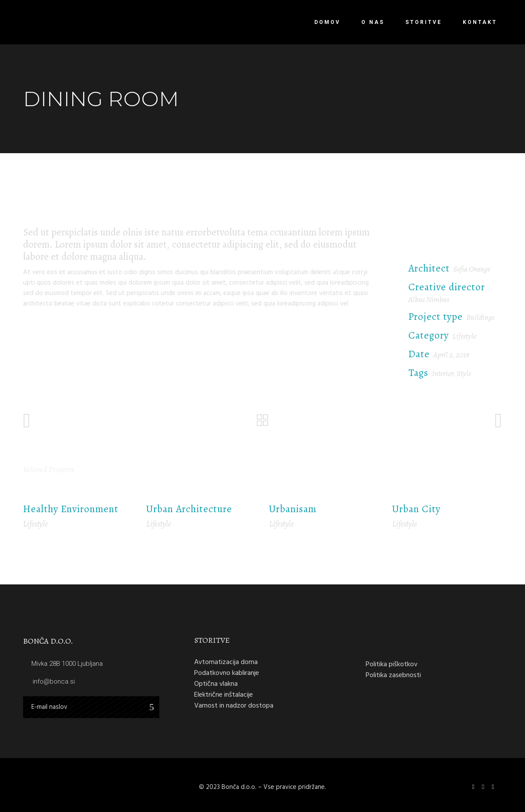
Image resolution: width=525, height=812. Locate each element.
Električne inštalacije (224, 695)
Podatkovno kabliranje (227, 673)
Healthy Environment (71, 509)
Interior (443, 373)
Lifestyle (464, 336)
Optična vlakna (216, 684)
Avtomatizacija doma (226, 662)
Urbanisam (293, 509)
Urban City (416, 509)
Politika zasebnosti (393, 675)
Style (464, 373)
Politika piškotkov (392, 664)
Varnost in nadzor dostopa (234, 705)
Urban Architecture (189, 509)
